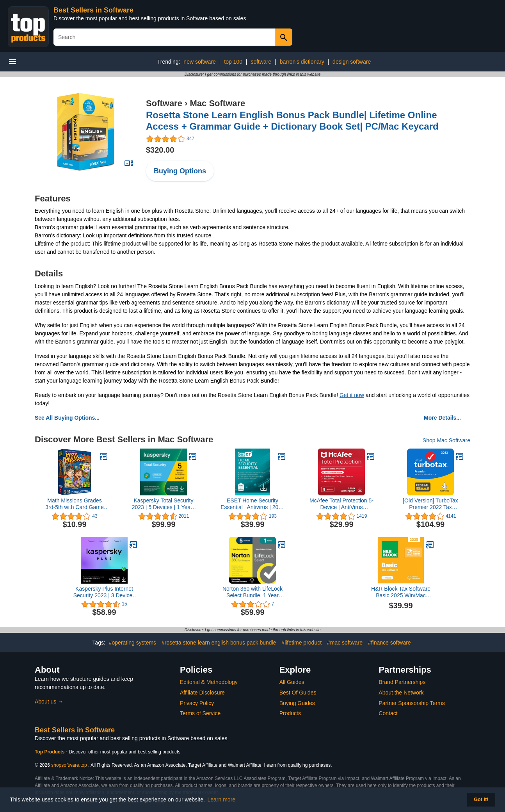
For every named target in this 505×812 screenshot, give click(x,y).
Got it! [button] (481, 800)
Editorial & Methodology (209, 682)
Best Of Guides (298, 693)
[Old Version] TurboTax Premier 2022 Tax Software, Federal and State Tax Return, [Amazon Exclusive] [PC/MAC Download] (430, 504)
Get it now (352, 395)
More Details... (442, 418)
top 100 (233, 62)
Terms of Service (200, 713)
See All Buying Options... (67, 418)
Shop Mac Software (446, 440)
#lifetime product (301, 643)
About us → (49, 702)
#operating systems (132, 643)
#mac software (345, 643)
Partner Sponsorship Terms (412, 703)
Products (290, 713)
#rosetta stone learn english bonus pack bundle (219, 643)
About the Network (401, 693)
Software (164, 103)
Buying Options (180, 171)
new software (199, 62)
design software (352, 62)
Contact (388, 713)
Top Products (50, 752)
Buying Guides (297, 703)
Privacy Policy (197, 703)
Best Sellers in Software (93, 10)
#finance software (389, 643)
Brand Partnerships (402, 682)
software (261, 62)
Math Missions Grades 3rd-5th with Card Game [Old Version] (74, 504)
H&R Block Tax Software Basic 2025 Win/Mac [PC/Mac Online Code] (401, 592)
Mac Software (217, 103)
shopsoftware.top (69, 765)
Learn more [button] (222, 800)
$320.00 (160, 150)
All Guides (292, 682)
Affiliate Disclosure (202, 693)
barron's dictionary (302, 62)
